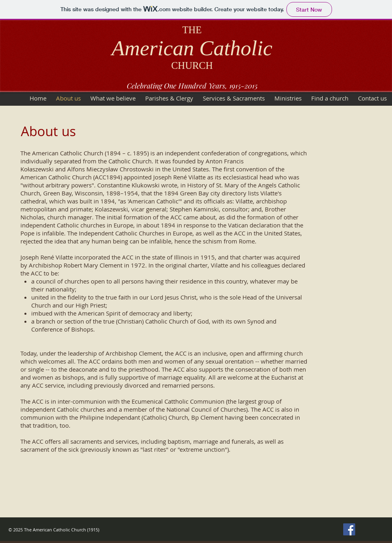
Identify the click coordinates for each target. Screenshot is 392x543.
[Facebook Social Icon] (349, 529)
